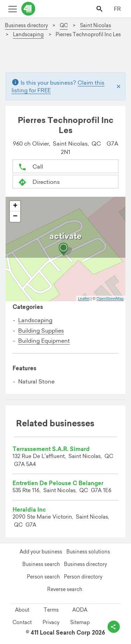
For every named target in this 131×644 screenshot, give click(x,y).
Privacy (51, 622)
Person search (43, 577)
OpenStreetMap (110, 298)
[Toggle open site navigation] (12, 9)
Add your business (41, 552)
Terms (51, 610)
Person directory (83, 577)
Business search (41, 564)
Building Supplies (41, 331)
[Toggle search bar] (100, 9)
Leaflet (84, 298)
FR (117, 9)
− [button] (15, 217)
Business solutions (88, 552)
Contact (22, 622)
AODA (80, 610)
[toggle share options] (114, 627)
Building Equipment (44, 341)
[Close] (119, 86)
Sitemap (80, 622)
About (22, 610)
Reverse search (65, 589)
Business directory (85, 564)
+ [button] (15, 206)
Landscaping (35, 320)
